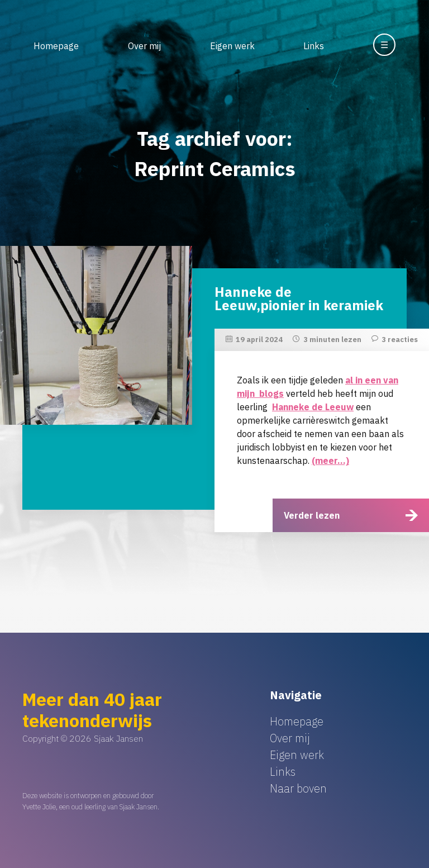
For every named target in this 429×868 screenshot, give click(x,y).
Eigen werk (232, 46)
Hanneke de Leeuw (313, 407)
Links (314, 46)
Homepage (56, 46)
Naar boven (298, 788)
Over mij (144, 46)
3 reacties (400, 340)
